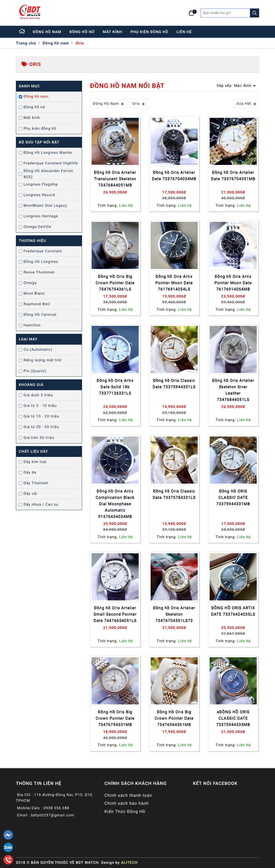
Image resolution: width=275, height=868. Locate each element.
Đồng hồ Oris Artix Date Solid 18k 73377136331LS (115, 387)
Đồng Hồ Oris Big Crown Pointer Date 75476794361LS (115, 283)
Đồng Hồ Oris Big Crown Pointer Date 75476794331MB (115, 718)
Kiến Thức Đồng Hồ (125, 811)
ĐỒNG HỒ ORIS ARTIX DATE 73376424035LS (233, 611)
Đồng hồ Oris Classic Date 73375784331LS (174, 494)
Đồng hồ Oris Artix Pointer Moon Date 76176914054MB (233, 283)
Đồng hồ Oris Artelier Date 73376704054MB (174, 176)
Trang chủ (26, 43)
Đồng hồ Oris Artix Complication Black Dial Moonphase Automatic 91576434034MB (115, 504)
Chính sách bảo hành (127, 803)
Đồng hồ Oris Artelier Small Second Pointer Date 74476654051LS (115, 614)
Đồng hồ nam (56, 43)
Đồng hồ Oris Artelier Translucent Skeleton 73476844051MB (115, 179)
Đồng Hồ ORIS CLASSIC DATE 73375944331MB (233, 497)
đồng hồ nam (47, 32)
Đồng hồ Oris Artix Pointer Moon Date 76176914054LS (174, 283)
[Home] (22, 32)
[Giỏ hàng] (191, 13)
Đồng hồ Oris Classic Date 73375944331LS (174, 384)
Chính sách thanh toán (128, 795)
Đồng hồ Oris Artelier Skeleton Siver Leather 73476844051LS (233, 390)
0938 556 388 (56, 808)
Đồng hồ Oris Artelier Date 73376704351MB (233, 176)
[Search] (255, 13)
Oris (80, 43)
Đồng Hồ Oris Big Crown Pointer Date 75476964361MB (174, 718)
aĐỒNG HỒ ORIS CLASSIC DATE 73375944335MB (233, 718)
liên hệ (184, 32)
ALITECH (129, 863)
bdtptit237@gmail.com (53, 815)
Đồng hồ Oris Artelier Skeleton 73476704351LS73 (174, 614)
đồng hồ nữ (82, 32)
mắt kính (112, 32)
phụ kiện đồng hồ (149, 32)
